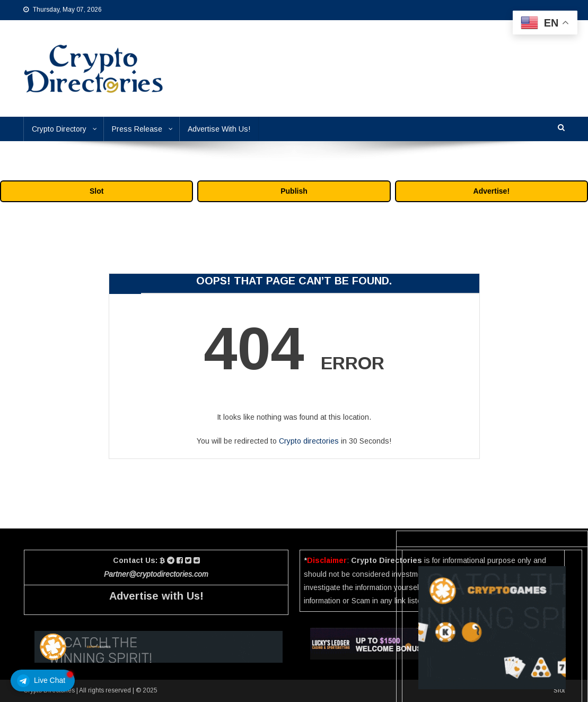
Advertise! (492, 191)
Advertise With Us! (219, 129)
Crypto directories (309, 441)
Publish (294, 191)
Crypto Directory (59, 129)
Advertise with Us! (156, 596)
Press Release (137, 129)
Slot (96, 191)
